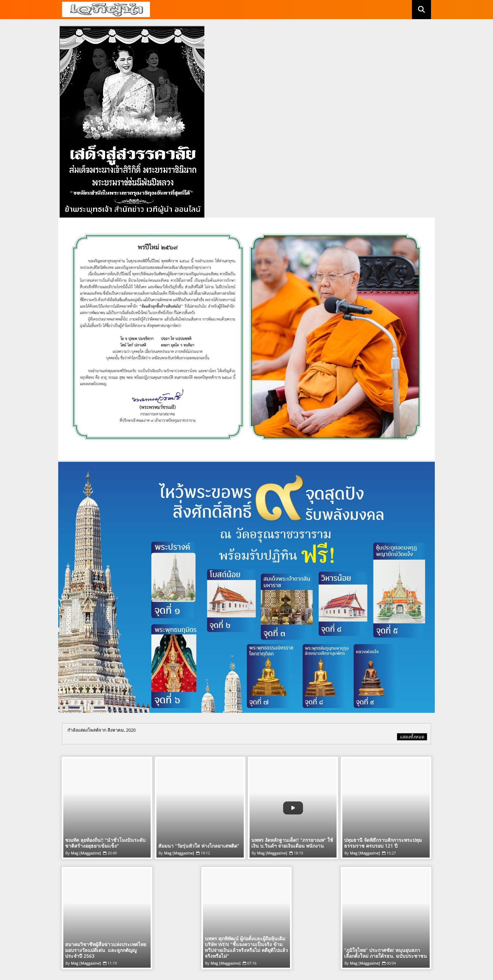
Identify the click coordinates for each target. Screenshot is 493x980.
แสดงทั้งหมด (412, 737)
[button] (421, 10)
